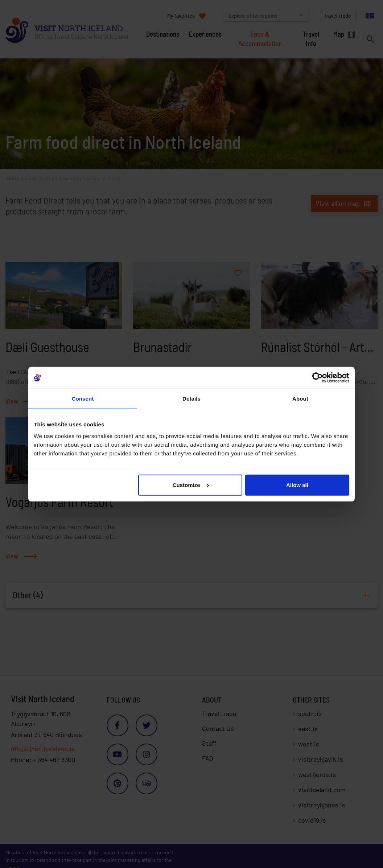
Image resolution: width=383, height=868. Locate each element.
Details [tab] (191, 399)
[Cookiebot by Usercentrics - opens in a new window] (318, 378)
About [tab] (300, 399)
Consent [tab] (83, 399)
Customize (191, 485)
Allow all (297, 485)
